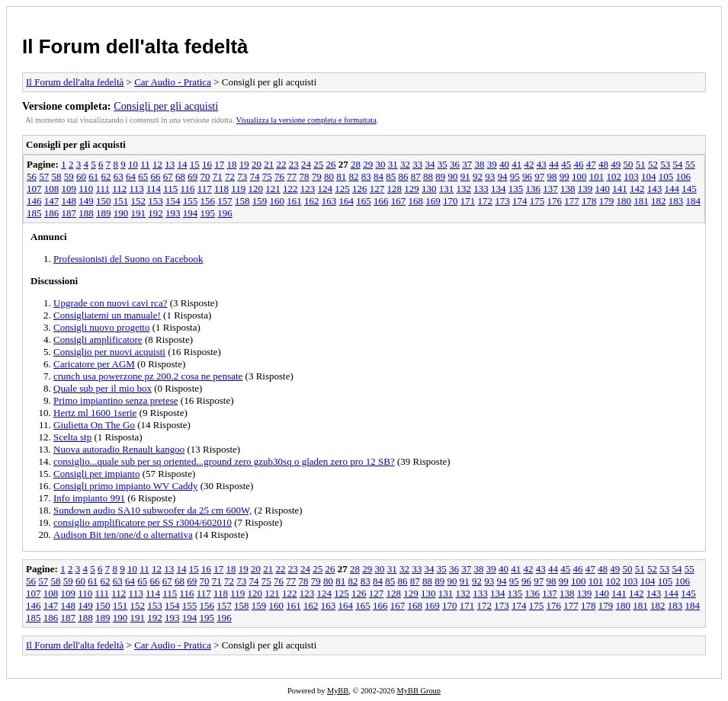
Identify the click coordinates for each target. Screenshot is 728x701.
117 (205, 189)
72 (230, 176)
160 (277, 201)
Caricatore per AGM (94, 364)
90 (453, 176)
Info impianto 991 (89, 498)
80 (329, 176)
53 (665, 164)
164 (347, 201)
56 (32, 176)
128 (395, 189)
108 (52, 189)
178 (589, 201)
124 (326, 189)
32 (405, 164)
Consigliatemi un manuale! (107, 315)
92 (478, 176)
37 (467, 164)
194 (191, 213)
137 (550, 189)
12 (157, 164)
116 (187, 189)
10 (133, 164)
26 (330, 164)
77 (292, 176)
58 (57, 176)
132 (464, 189)
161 (294, 201)
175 (537, 201)
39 (492, 164)
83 (366, 176)
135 (516, 189)
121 (273, 189)
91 (465, 176)
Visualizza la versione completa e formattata (306, 120)
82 (354, 176)
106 (684, 176)
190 (121, 213)
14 (182, 164)
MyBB (338, 691)
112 (119, 189)
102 (614, 176)
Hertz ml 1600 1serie (95, 413)
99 (564, 176)
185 (34, 213)
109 (69, 189)
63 (119, 176)
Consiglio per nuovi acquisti (109, 352)
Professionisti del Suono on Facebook (128, 259)
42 (529, 164)
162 (312, 201)
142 (637, 189)
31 (393, 164)
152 (139, 201)
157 (225, 201)
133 (481, 189)
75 (267, 176)
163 (329, 201)
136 (534, 189)
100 (579, 176)
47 (591, 164)
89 (440, 176)
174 (520, 201)
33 (417, 164)
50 (628, 164)
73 (242, 176)
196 (225, 213)
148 (69, 201)
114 (154, 189)
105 (666, 176)
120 (256, 189)
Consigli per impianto (96, 474)
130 (429, 189)
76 (279, 176)
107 (34, 189)
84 (378, 176)
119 (238, 189)
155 (191, 201)
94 (503, 176)
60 (81, 176)
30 (380, 164)
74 (255, 176)
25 (318, 164)
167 (399, 201)
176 (555, 201)
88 (428, 176)
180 (624, 201)
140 (603, 189)
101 (597, 176)
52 (653, 164)
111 (103, 189)
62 (106, 176)
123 (308, 189)
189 (104, 213)
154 (173, 201)
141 (620, 189)
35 (443, 164)
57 (44, 176)
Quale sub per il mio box (103, 388)
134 (499, 189)
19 (244, 164)
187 (69, 213)
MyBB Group (419, 691)
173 (502, 201)
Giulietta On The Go (94, 425)
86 (404, 176)
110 (86, 189)
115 (170, 189)
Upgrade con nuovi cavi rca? (110, 303)
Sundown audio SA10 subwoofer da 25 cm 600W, (152, 510)
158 (242, 201)
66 (156, 176)
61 (93, 176)
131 (447, 189)
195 (208, 213)
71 (218, 176)
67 (168, 176)
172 (486, 201)
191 (139, 213)
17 (219, 164)
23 (294, 164)
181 (641, 201)
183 (676, 201)
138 (568, 189)
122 (290, 189)
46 (578, 164)
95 (515, 176)
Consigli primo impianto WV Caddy (125, 486)
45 (566, 164)
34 (430, 164)
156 (208, 201)
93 (490, 176)
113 (137, 189)
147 (52, 201)
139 (585, 189)
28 (356, 164)
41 (516, 164)
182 (659, 201)
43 (542, 164)
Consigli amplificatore (98, 339)
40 (504, 164)
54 (677, 164)
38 (479, 164)
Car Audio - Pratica (173, 82)
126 (360, 189)
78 (305, 176)
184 (694, 201)
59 (69, 176)
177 (572, 201)
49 (616, 164)
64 (131, 176)
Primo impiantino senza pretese (116, 400)
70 (205, 176)
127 (377, 189)
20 (257, 164)
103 (631, 176)
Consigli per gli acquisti (166, 106)
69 (192, 176)
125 (342, 189)
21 (269, 164)
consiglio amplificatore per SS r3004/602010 (143, 522)
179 (607, 201)
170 (451, 201)
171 (468, 201)
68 (180, 176)
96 (527, 176)
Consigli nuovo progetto (101, 327)
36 (455, 164)
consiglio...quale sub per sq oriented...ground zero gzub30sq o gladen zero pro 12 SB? (224, 461)
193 (173, 213)
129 (412, 189)
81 (341, 176)
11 (145, 164)
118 (221, 189)
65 (143, 176)
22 (281, 164)
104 (649, 176)
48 (603, 164)
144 (672, 189)
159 (260, 201)
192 (156, 213)
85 (391, 176)
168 (416, 201)
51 (641, 164)
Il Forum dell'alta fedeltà (135, 46)
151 (121, 201)
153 (156, 201)
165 (364, 201)
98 (552, 176)
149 (86, 201)
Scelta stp (72, 437)
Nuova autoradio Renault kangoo (119, 449)
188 (86, 213)
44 (554, 164)
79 (317, 176)
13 (170, 164)
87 (416, 176)
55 (690, 164)
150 (104, 201)
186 (52, 213)
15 (195, 164)
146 (34, 201)
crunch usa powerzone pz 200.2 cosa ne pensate (148, 376)
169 (433, 201)
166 (381, 201)
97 (539, 176)
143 (655, 189)
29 (368, 164)
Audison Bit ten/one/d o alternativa (123, 535)
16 (207, 164)
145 (689, 189)
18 (231, 164)
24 (306, 164)
